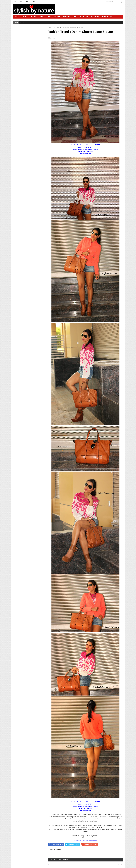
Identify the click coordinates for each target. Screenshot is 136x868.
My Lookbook (95, 17)
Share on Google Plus (89, 844)
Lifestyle (57, 17)
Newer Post (51, 865)
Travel (42, 17)
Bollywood (66, 17)
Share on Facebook (55, 844)
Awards (33, 2)
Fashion (24, 17)
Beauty (49, 17)
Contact (26, 2)
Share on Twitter (72, 844)
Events (75, 17)
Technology (84, 17)
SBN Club (18, 20)
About (20, 2)
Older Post (120, 865)
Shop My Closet (107, 17)
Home (15, 2)
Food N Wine (33, 17)
